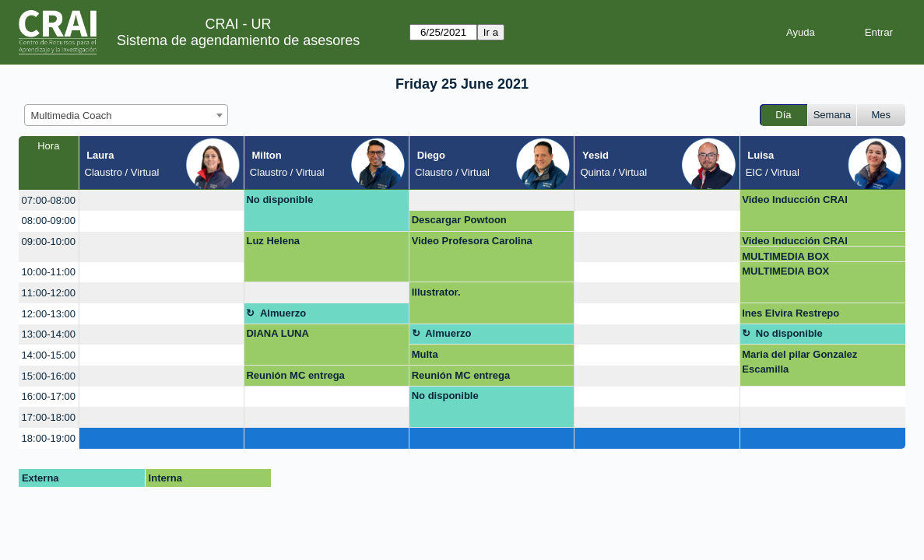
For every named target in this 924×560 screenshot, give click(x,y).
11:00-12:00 (49, 293)
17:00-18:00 (49, 417)
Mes (882, 115)
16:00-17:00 (49, 396)
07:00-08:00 (49, 200)
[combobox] (126, 115)
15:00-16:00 (49, 376)
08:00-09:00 (49, 220)
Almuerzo (283, 313)
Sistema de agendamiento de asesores (238, 40)
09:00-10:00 (49, 241)
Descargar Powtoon (459, 220)
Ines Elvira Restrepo (790, 313)
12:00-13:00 (49, 314)
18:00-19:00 (49, 438)
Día (783, 115)
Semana (832, 115)
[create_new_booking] (162, 200)
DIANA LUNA (277, 333)
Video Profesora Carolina (472, 241)
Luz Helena (273, 241)
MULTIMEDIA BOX (785, 256)
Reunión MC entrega (295, 375)
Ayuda (801, 32)
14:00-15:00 (49, 355)
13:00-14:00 (49, 334)
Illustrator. (436, 292)
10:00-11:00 (49, 272)
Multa (425, 354)
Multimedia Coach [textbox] (72, 115)
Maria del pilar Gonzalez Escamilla (799, 362)
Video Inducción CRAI (795, 199)
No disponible (279, 199)
